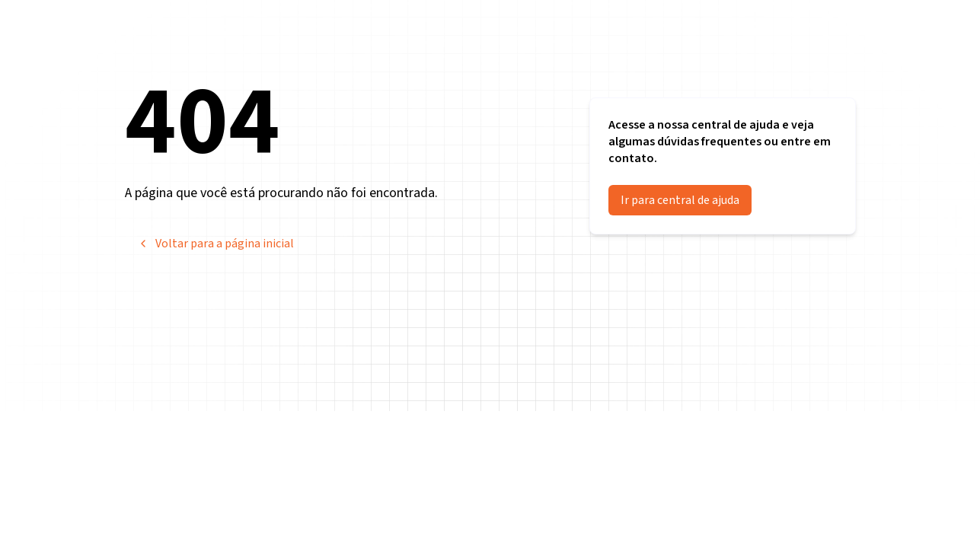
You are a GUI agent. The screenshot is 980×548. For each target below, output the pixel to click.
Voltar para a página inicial (215, 244)
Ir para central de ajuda (680, 200)
